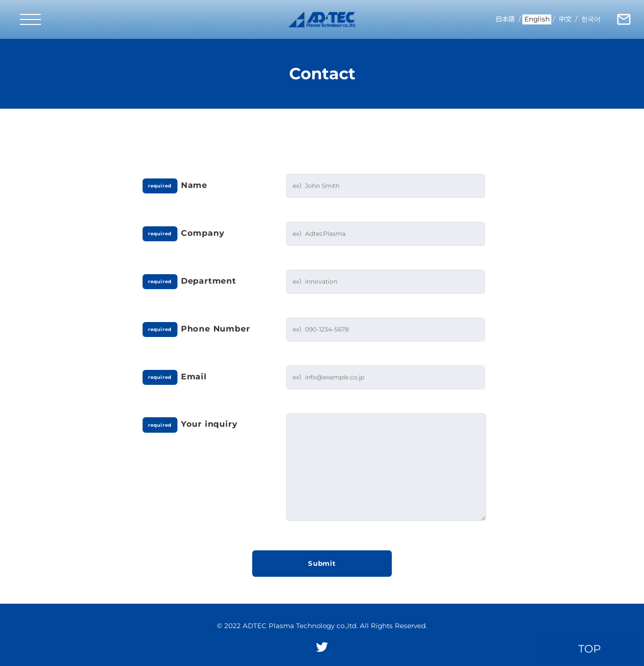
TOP (589, 649)
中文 (565, 19)
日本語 (505, 19)
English (537, 19)
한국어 (591, 19)
